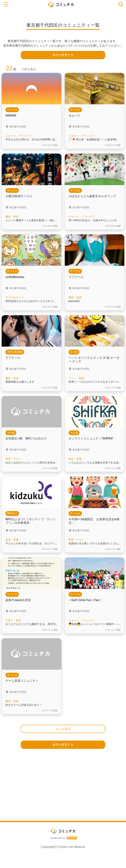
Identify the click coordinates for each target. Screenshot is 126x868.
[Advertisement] (63, 787)
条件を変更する (63, 55)
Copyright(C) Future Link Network (63, 847)
